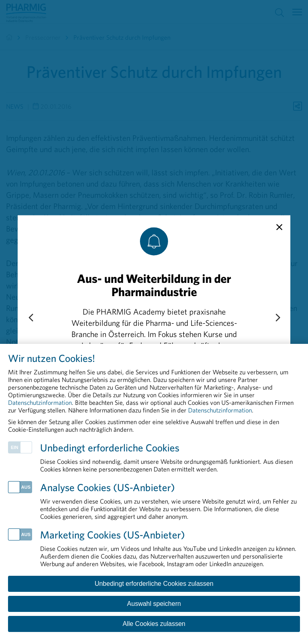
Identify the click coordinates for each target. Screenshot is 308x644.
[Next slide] (278, 318)
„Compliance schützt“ (184, 379)
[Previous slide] (30, 318)
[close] (279, 227)
